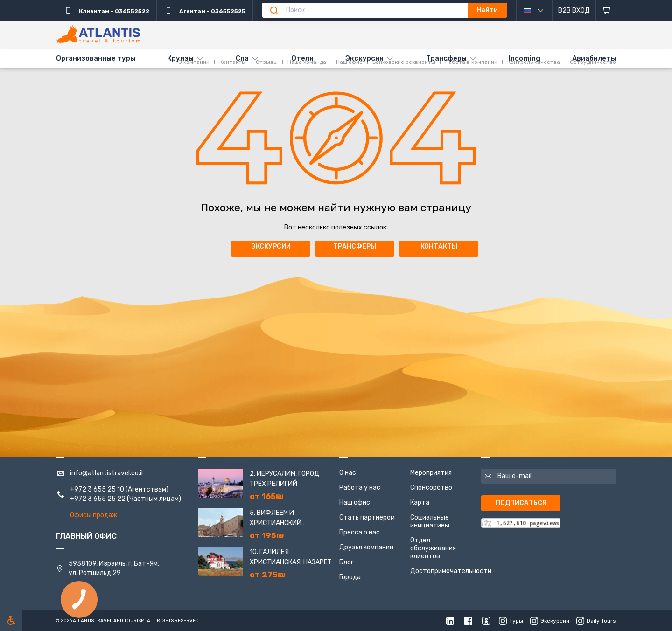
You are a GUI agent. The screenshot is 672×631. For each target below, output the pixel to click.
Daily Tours (596, 621)
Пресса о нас (360, 532)
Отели (302, 58)
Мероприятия (431, 473)
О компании (194, 34)
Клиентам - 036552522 (106, 10)
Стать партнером (367, 517)
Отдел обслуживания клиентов (433, 548)
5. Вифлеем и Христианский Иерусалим (276, 519)
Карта (420, 503)
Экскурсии (364, 58)
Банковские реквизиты (404, 34)
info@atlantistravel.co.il (106, 473)
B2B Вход (574, 10)
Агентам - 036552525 (205, 10)
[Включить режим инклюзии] (11, 620)
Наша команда (307, 34)
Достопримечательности (451, 571)
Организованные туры (96, 58)
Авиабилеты (594, 58)
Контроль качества (534, 34)
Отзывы (267, 34)
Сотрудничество (593, 34)
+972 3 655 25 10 (97, 489)
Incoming (525, 58)
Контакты (233, 34)
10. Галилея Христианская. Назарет (291, 557)
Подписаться (521, 503)
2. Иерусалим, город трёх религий (284, 479)
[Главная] (98, 35)
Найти (487, 10)
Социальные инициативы (430, 521)
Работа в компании (471, 34)
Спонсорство (431, 488)
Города (350, 577)
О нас (348, 473)
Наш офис (349, 34)
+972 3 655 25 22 (98, 499)
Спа (242, 58)
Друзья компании (366, 547)
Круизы (180, 58)
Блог (346, 562)
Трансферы (446, 58)
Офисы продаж (94, 515)
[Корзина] (606, 10)
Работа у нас (360, 488)
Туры (511, 621)
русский (540, 10)
